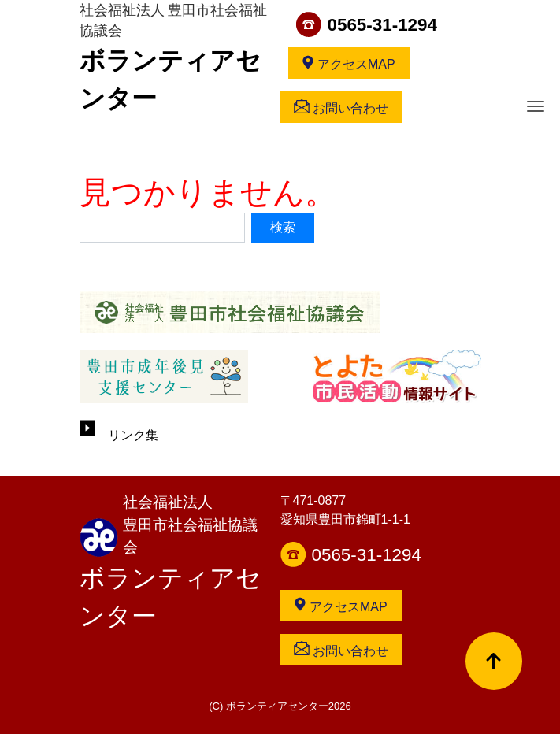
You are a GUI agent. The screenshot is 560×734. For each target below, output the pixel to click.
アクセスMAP (349, 63)
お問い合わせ (341, 107)
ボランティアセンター (171, 597)
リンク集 (119, 435)
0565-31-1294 (382, 25)
